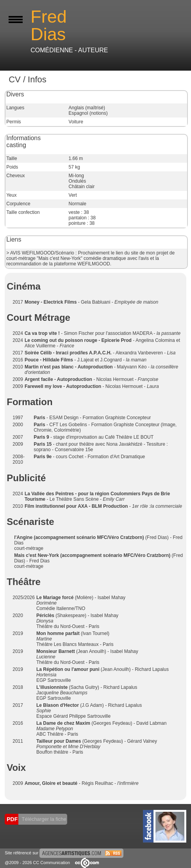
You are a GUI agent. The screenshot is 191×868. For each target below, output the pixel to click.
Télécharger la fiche (43, 819)
